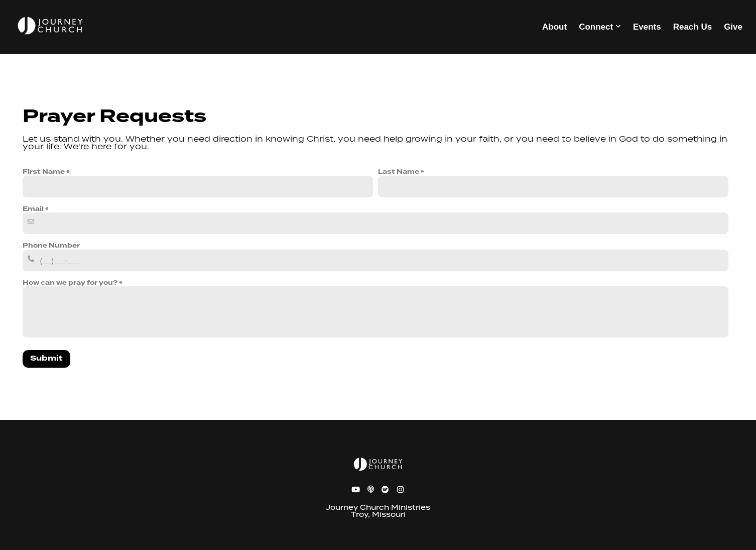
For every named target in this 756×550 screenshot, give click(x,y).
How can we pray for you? (70, 283)
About (554, 27)
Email (33, 209)
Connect (600, 27)
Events (647, 27)
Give (733, 27)
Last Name (399, 172)
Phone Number (51, 246)
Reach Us (692, 27)
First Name (44, 172)
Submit (46, 358)
